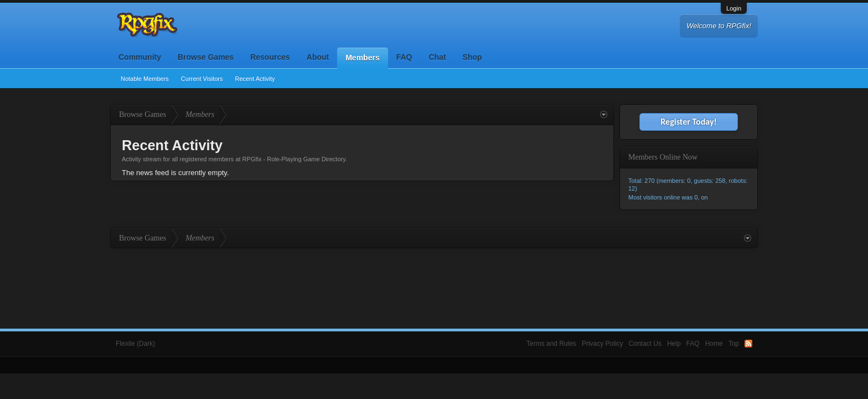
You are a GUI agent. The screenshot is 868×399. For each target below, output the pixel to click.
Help (674, 344)
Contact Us (645, 344)
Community (140, 57)
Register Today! (688, 122)
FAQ (404, 57)
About (318, 57)
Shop (472, 57)
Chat (437, 57)
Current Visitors (202, 79)
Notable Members (145, 79)
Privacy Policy (603, 344)
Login (734, 8)
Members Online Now (663, 157)
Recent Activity (255, 79)
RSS (748, 344)
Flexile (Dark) (135, 344)
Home (714, 344)
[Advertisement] (434, 279)
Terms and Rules (551, 344)
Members (362, 58)
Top (734, 344)
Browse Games (206, 57)
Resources (270, 57)
